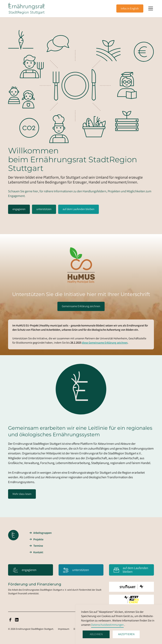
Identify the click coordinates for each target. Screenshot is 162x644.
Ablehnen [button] (96, 635)
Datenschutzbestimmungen (107, 625)
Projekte (38, 540)
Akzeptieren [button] (126, 635)
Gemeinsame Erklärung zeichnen (81, 307)
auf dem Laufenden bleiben (78, 209)
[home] (26, 9)
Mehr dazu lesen (22, 494)
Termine (38, 546)
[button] (150, 8)
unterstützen (44, 209)
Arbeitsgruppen (42, 533)
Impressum (64, 629)
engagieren (19, 209)
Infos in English (130, 9)
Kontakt (38, 553)
